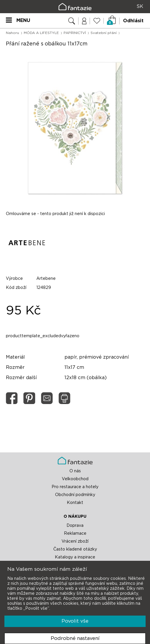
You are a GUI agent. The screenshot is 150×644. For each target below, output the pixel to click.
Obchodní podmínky (75, 495)
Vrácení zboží (75, 541)
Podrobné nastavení (75, 638)
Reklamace (75, 534)
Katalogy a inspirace (75, 557)
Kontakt (75, 503)
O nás (75, 471)
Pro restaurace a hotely (75, 487)
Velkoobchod (75, 479)
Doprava (75, 526)
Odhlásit (133, 21)
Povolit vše (75, 621)
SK (140, 6)
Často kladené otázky (75, 549)
